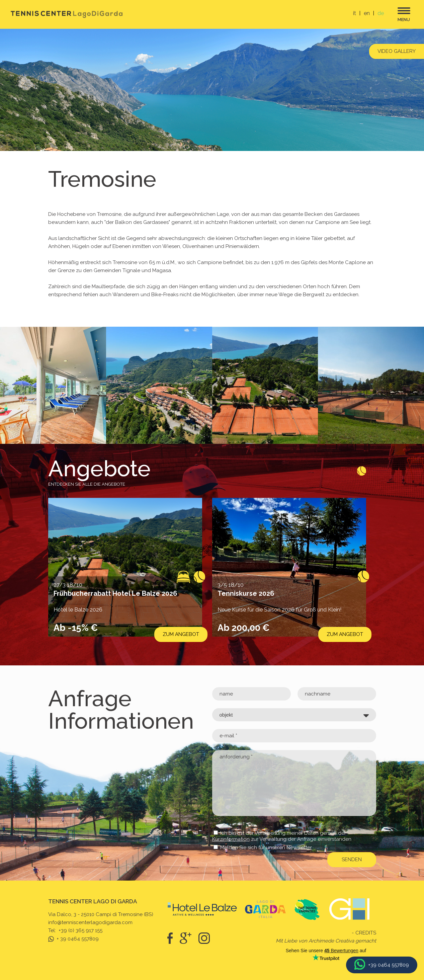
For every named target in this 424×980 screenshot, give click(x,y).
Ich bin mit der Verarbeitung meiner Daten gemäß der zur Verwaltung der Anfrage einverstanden (282, 836)
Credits (366, 933)
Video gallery (397, 51)
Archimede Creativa (331, 941)
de (381, 13)
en (367, 13)
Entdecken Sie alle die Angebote (87, 484)
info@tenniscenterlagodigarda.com (90, 922)
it (355, 13)
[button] (5, 665)
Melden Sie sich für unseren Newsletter (266, 847)
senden (352, 860)
